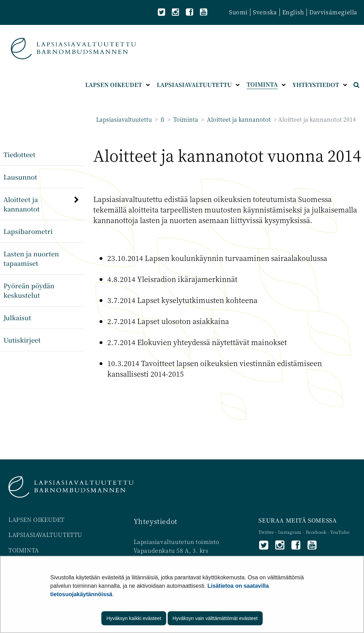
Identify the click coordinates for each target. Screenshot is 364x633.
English (293, 12)
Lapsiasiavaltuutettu (124, 119)
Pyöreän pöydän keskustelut (29, 290)
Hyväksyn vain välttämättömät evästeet (215, 618)
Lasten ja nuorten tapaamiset (31, 258)
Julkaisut (17, 317)
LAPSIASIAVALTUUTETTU (45, 535)
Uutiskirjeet (22, 340)
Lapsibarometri (28, 231)
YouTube (340, 532)
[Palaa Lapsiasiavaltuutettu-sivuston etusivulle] (73, 49)
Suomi (238, 12)
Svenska (265, 12)
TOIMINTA (24, 550)
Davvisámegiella (333, 12)
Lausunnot (20, 177)
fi (162, 119)
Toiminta (185, 119)
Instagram (290, 532)
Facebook (316, 532)
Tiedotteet (19, 154)
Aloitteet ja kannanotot (238, 119)
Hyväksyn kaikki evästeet (134, 618)
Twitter (267, 532)
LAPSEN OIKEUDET (36, 520)
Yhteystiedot (156, 521)
